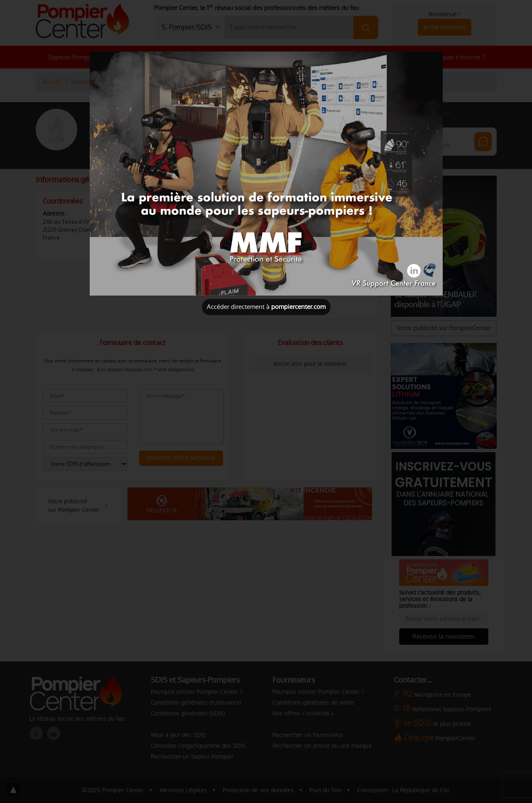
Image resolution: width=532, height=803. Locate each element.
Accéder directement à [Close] (266, 307)
